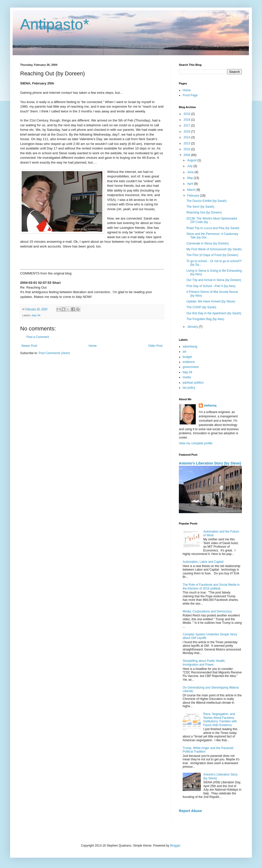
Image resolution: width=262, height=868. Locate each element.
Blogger (175, 846)
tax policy (189, 388)
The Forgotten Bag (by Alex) (205, 319)
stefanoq (210, 406)
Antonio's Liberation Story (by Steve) (210, 463)
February (194, 196)
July (190, 166)
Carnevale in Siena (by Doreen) (208, 243)
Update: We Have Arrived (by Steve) (211, 301)
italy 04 (36, 315)
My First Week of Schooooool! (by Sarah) (214, 249)
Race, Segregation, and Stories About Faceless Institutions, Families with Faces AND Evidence (220, 719)
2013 (187, 143)
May (190, 178)
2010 (187, 149)
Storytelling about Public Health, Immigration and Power (204, 663)
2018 (187, 120)
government (191, 367)
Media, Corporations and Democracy (207, 611)
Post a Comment (38, 337)
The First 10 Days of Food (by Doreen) (212, 255)
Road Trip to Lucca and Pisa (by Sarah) (213, 228)
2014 (187, 137)
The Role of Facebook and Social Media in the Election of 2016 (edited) (211, 586)
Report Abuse (190, 811)
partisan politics (193, 383)
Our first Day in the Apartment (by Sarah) (214, 313)
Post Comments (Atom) (54, 353)
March (192, 190)
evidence (189, 362)
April (191, 184)
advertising (190, 347)
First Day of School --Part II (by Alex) (211, 286)
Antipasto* (55, 24)
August (192, 160)
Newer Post (29, 346)
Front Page (190, 95)
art (184, 352)
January (193, 327)
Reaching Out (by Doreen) (204, 212)
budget (187, 357)
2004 (187, 155)
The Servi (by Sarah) (200, 207)
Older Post (155, 346)
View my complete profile (196, 443)
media (187, 377)
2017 (187, 126)
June (191, 172)
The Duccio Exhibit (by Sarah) (206, 201)
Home (93, 346)
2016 (187, 132)
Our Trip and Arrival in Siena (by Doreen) (214, 280)
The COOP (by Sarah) (201, 307)
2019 (187, 114)
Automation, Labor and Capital (203, 562)
